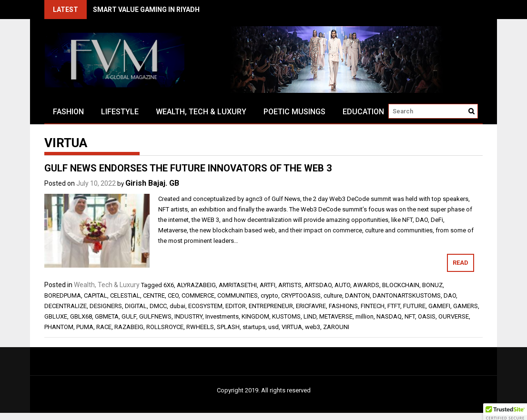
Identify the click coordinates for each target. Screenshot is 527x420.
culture (333, 295)
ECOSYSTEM (205, 306)
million (365, 316)
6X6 (169, 285)
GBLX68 (81, 316)
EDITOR (236, 306)
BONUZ (432, 285)
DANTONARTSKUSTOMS (407, 295)
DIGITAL (136, 306)
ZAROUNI (336, 327)
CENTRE (154, 295)
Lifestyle (120, 112)
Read (461, 263)
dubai (177, 306)
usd (274, 327)
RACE (104, 327)
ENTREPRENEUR (271, 306)
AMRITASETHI (238, 285)
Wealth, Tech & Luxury (201, 112)
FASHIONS (343, 306)
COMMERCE (198, 295)
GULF (129, 316)
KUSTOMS (286, 316)
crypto (269, 295)
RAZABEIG (129, 327)
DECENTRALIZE (66, 306)
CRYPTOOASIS (301, 295)
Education (363, 112)
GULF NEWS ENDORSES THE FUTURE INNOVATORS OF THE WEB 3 (188, 168)
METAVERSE (336, 316)
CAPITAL (96, 295)
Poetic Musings (294, 112)
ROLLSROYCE (165, 327)
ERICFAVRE (311, 306)
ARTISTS (290, 285)
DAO (450, 295)
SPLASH (228, 327)
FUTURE (414, 306)
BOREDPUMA (63, 295)
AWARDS (366, 285)
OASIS (427, 316)
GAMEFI (439, 306)
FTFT (394, 306)
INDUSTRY (188, 316)
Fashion (68, 112)
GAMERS (466, 306)
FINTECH (373, 306)
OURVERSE (454, 316)
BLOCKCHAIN (401, 285)
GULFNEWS (155, 316)
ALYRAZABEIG (196, 285)
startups (254, 327)
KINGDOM (255, 316)
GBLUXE (56, 316)
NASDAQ (389, 316)
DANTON (357, 295)
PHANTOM (59, 327)
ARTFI (268, 285)
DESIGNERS (106, 306)
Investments (222, 316)
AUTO (342, 285)
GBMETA (107, 316)
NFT (410, 316)
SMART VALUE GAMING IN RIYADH (146, 10)
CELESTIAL (125, 295)
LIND (310, 316)
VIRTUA (292, 327)
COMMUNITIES (238, 295)
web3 (313, 327)
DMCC (158, 306)
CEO (173, 295)
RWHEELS (200, 327)
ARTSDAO (318, 285)
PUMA (85, 327)
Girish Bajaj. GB (152, 183)
